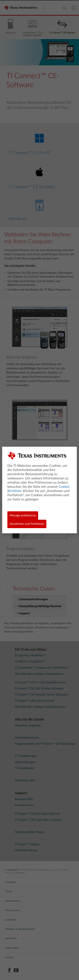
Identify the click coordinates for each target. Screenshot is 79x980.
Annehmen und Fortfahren (27, 524)
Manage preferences (23, 516)
